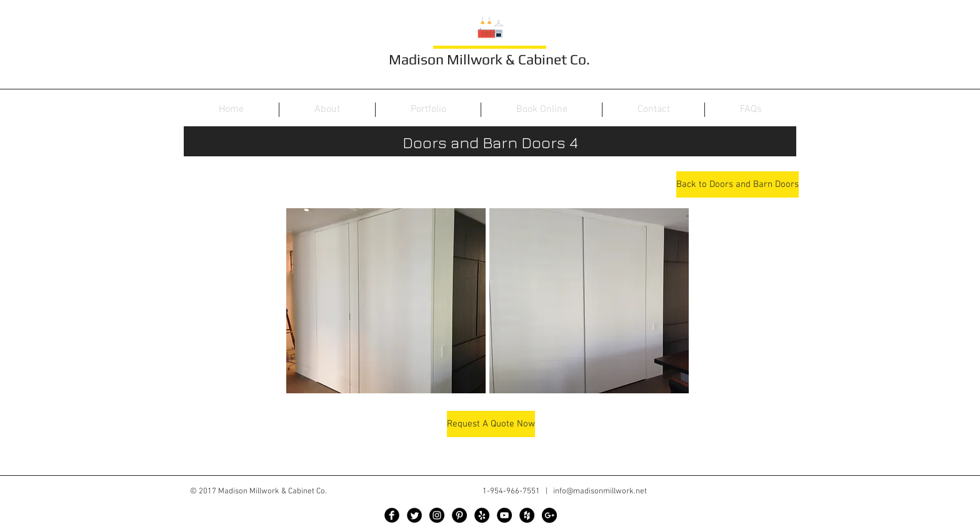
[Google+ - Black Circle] (549, 515)
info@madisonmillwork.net (600, 491)
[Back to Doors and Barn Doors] (737, 184)
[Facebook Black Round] (392, 515)
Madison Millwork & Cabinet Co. (489, 59)
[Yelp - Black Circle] (482, 515)
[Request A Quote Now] (491, 424)
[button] (386, 301)
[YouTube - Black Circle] (504, 515)
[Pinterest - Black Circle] (459, 515)
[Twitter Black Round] (414, 515)
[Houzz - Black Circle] (527, 515)
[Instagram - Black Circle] (437, 515)
